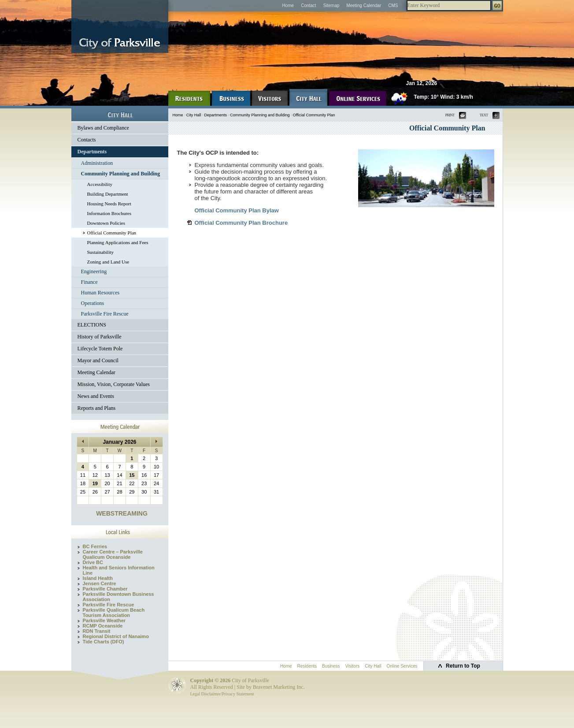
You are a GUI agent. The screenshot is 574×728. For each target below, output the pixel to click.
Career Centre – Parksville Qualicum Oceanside (113, 554)
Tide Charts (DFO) (104, 642)
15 (132, 475)
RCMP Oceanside (103, 626)
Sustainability (101, 252)
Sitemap (331, 6)
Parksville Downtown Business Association (119, 597)
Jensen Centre (100, 583)
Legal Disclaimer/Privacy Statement (222, 694)
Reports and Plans (97, 408)
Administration (97, 163)
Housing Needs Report (109, 204)
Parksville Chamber (105, 589)
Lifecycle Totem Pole (100, 349)
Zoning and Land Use (108, 262)
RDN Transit (97, 631)
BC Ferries (95, 546)
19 (95, 483)
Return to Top (463, 666)
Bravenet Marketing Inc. (279, 687)
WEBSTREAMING (122, 513)
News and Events (96, 396)
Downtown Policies (106, 223)
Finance (89, 282)
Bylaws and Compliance (103, 128)
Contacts (87, 140)
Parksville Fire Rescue (105, 314)
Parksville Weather (104, 620)
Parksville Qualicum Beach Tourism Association (114, 613)
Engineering (94, 271)
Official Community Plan (112, 233)
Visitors (353, 666)
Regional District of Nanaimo (116, 636)
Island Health (98, 578)
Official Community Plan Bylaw (237, 210)
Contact (308, 6)
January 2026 (119, 442)
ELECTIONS (92, 325)
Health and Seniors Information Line (119, 570)
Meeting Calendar (364, 6)
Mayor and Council (98, 360)
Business (331, 666)
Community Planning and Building (121, 174)
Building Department (108, 194)
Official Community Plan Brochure (241, 223)
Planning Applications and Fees (118, 242)
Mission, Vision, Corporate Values (114, 384)
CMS (393, 6)
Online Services (402, 666)
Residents (307, 666)
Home (288, 6)
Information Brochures (109, 213)
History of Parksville (100, 337)
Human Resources (100, 293)
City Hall (194, 115)
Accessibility (100, 184)
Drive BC (93, 562)
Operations (93, 303)
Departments (92, 152)
